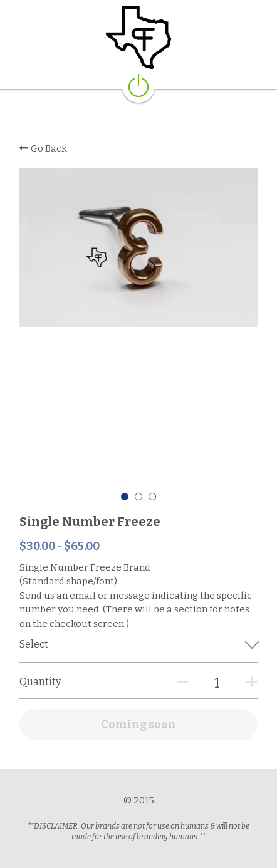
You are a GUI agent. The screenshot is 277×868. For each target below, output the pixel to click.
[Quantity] (217, 683)
